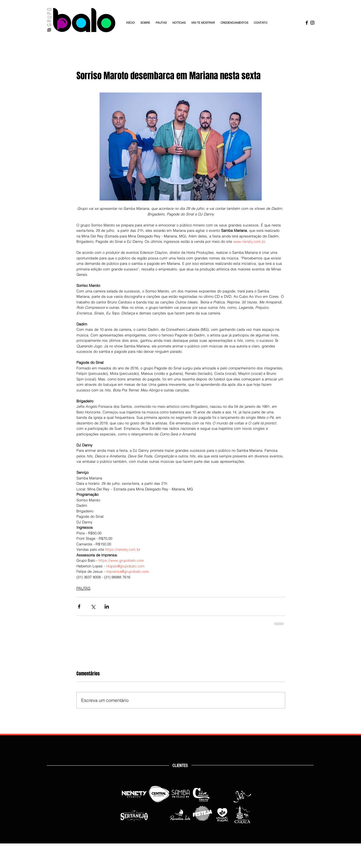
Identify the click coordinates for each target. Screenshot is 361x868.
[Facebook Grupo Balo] (307, 23)
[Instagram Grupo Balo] (312, 23)
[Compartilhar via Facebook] (79, 606)
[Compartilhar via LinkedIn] (107, 606)
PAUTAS (83, 588)
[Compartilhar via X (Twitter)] (93, 606)
